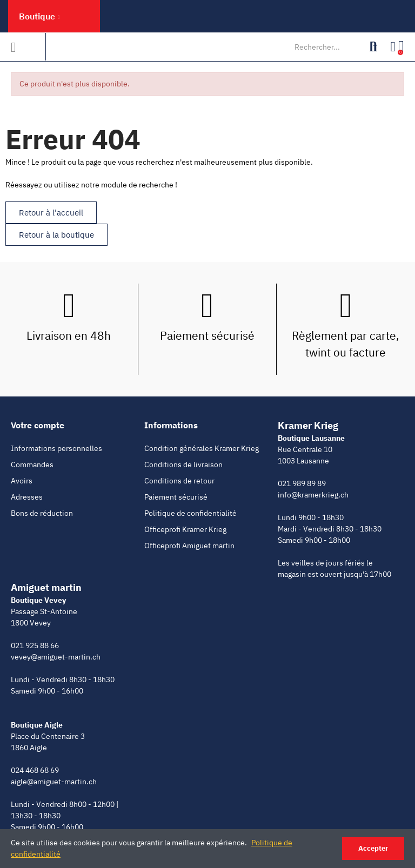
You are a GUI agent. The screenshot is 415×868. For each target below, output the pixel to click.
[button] (51, 213)
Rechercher (373, 47)
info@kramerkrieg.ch (313, 495)
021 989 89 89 (302, 483)
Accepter (373, 848)
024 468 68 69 (35, 770)
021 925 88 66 (35, 645)
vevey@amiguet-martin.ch (56, 657)
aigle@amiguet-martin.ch (54, 782)
